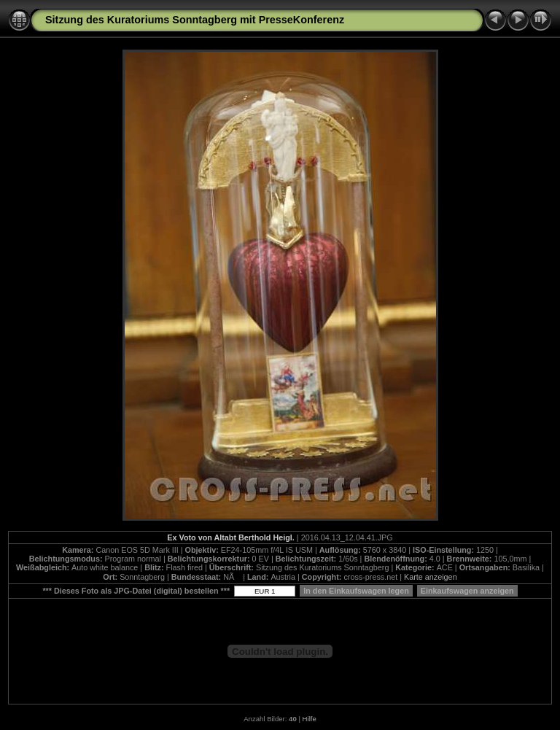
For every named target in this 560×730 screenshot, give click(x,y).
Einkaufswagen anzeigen (467, 591)
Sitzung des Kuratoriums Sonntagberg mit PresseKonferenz (195, 20)
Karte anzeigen (431, 577)
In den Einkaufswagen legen (356, 591)
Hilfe (310, 719)
